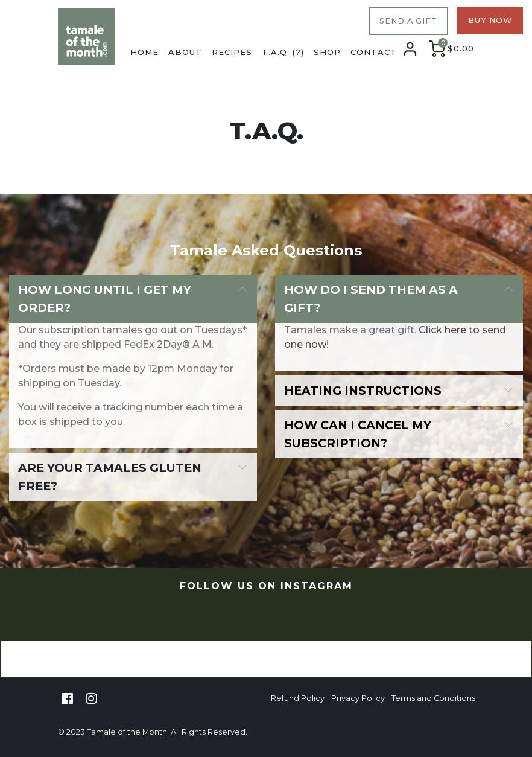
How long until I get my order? (105, 299)
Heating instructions (363, 391)
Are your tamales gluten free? (110, 477)
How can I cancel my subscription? (358, 434)
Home (144, 52)
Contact (374, 52)
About (185, 52)
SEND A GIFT (408, 21)
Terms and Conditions (433, 698)
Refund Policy (298, 698)
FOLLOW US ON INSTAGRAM (266, 586)
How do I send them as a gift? (371, 299)
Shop (327, 52)
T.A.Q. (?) (283, 52)
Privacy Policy (358, 698)
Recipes (232, 52)
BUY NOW (490, 20)
